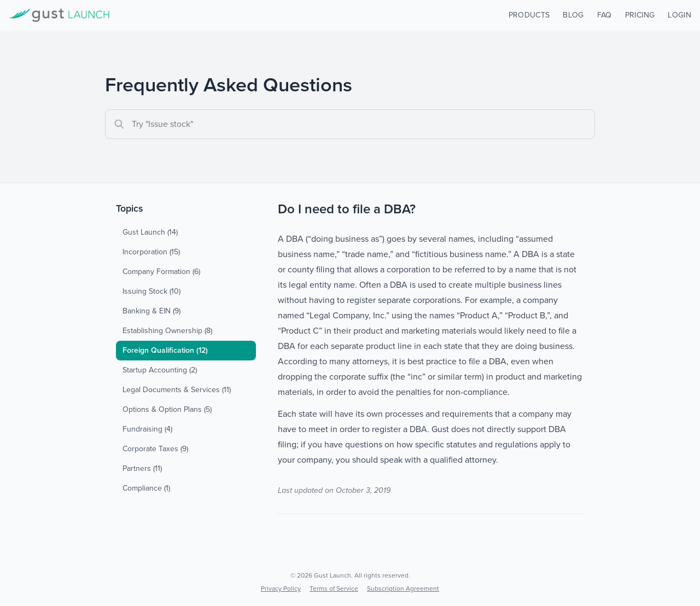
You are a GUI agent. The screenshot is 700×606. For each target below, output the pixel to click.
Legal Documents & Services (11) (177, 390)
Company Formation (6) (161, 272)
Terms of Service (334, 588)
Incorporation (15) (151, 252)
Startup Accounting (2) (160, 370)
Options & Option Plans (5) (167, 409)
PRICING (640, 15)
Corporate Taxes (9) (155, 449)
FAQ (605, 15)
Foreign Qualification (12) (165, 350)
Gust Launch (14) (150, 232)
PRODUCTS (529, 15)
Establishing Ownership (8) (167, 331)
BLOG (573, 15)
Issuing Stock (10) (151, 291)
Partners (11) (142, 468)
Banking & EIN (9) (151, 311)
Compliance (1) (146, 488)
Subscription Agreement (403, 588)
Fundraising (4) (147, 429)
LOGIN (679, 15)
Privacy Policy (281, 588)
